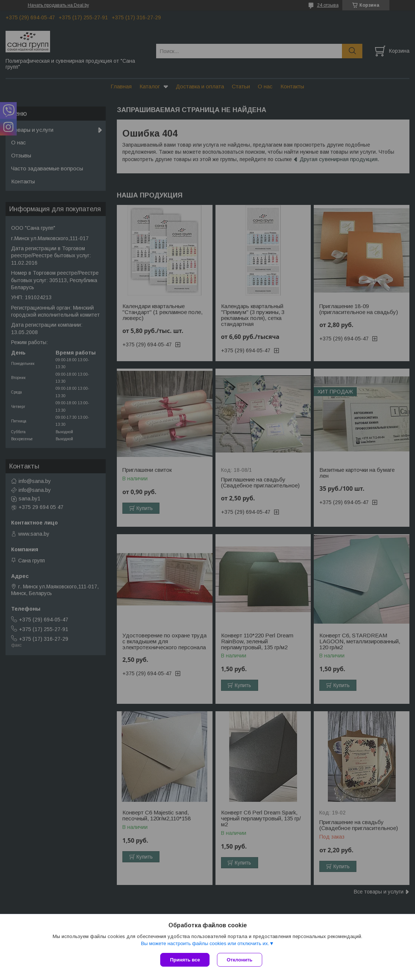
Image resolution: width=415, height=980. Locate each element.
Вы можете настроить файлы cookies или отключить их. (205, 943)
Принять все (185, 960)
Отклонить (239, 960)
